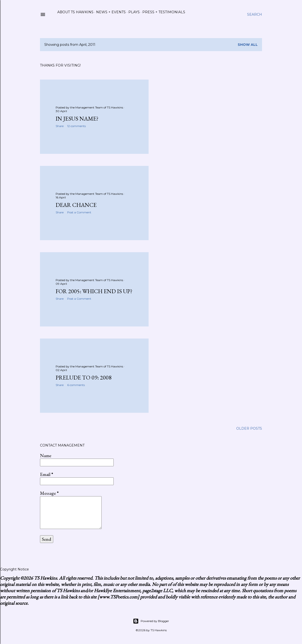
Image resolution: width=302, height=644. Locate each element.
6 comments (76, 385)
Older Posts (249, 428)
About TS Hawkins (75, 12)
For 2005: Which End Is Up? (94, 291)
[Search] (255, 14)
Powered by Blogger (151, 621)
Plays (134, 12)
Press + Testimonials (164, 12)
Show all (248, 45)
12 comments (76, 126)
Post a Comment (79, 212)
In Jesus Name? (77, 119)
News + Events (111, 12)
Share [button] (60, 126)
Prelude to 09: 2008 (84, 377)
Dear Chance (76, 205)
